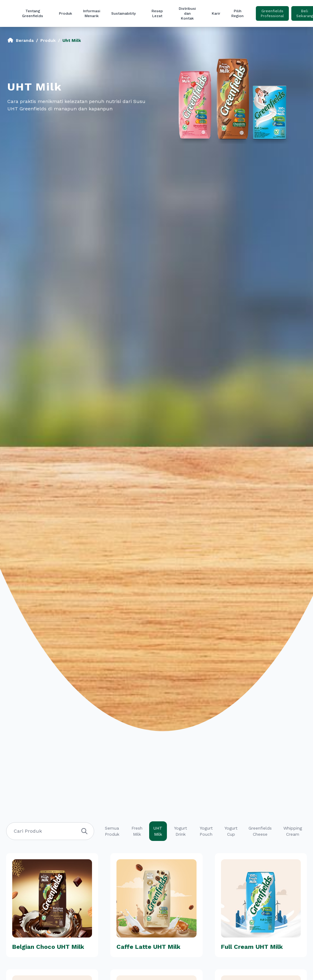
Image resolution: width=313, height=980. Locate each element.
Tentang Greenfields (33, 13)
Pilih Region (238, 13)
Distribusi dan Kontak (187, 13)
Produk (66, 13)
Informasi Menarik (92, 13)
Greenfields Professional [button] (272, 13)
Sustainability (123, 13)
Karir (216, 13)
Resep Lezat (157, 13)
